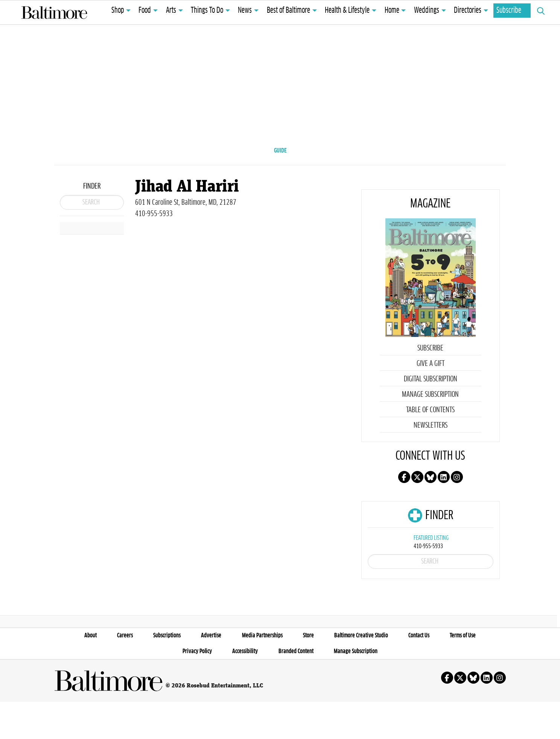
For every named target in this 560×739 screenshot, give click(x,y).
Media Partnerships (262, 673)
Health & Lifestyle (347, 11)
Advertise (211, 673)
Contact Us (419, 673)
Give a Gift (431, 376)
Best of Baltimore (288, 11)
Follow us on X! (417, 489)
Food (145, 11)
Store (308, 673)
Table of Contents (430, 422)
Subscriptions (167, 673)
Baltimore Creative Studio (361, 673)
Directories (468, 11)
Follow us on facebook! (404, 489)
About (91, 673)
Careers (125, 673)
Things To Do (207, 11)
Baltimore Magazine (54, 12)
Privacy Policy (197, 689)
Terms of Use (463, 673)
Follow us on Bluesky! (431, 489)
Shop (118, 11)
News (245, 11)
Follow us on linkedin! (444, 489)
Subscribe (509, 11)
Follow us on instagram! (457, 489)
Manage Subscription (430, 407)
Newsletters (431, 438)
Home (392, 11)
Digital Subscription (431, 392)
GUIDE (280, 151)
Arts (171, 11)
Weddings (427, 11)
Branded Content (296, 689)
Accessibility (245, 689)
